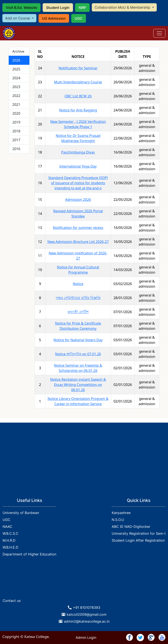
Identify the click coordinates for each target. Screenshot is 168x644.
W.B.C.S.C (10, 533)
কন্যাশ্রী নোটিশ (78, 312)
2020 (16, 113)
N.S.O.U (118, 520)
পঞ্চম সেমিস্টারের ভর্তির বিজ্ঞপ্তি (78, 298)
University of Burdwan (21, 513)
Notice (78, 284)
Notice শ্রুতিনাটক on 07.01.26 (78, 354)
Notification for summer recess (78, 228)
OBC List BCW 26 (78, 96)
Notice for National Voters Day (78, 340)
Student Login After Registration (138, 540)
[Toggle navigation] (159, 33)
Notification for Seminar (78, 68)
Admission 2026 (78, 200)
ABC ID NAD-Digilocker (131, 527)
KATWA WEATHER (84, 580)
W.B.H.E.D (10, 547)
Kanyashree (121, 513)
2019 (16, 122)
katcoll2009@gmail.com (87, 614)
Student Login (58, 8)
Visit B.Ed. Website (21, 8)
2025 (16, 69)
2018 (16, 131)
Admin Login (86, 638)
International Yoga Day (78, 166)
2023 (16, 87)
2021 (16, 105)
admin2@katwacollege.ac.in (87, 621)
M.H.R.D (9, 540)
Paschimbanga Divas (78, 152)
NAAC (7, 527)
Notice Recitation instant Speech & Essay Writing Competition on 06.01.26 (78, 385)
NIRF (82, 8)
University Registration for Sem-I (139, 533)
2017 (16, 140)
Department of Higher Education (29, 554)
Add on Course (18, 18)
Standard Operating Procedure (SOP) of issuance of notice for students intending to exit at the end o (78, 183)
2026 (16, 60)
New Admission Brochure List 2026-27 (78, 242)
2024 (16, 78)
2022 (16, 96)
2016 (16, 149)
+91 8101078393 (87, 608)
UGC (79, 18)
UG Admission (54, 18)
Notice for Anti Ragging (78, 110)
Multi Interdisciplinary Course (78, 82)
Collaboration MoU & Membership (123, 7)
